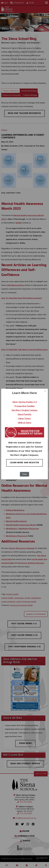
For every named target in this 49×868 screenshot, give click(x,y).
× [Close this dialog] (45, 391)
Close (24, 474)
